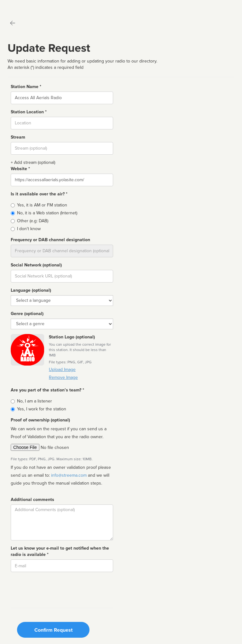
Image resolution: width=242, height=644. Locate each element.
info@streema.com (69, 475)
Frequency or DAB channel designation (50, 240)
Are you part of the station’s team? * (47, 390)
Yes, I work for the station (42, 409)
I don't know (29, 229)
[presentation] (59, 589)
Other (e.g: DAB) (33, 221)
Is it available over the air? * (39, 194)
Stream (18, 137)
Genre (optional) (27, 314)
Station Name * (26, 87)
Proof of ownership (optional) (40, 420)
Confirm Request (53, 630)
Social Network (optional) (36, 265)
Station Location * (29, 112)
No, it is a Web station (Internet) (47, 213)
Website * (20, 169)
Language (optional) (31, 290)
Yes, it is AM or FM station (42, 205)
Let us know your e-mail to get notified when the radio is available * (60, 551)
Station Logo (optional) (72, 337)
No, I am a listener (35, 401)
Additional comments (32, 500)
